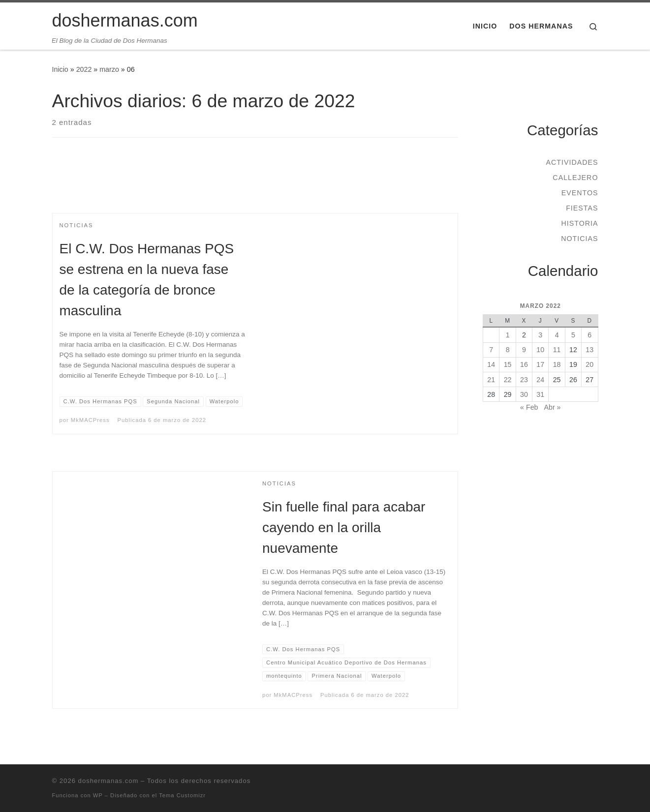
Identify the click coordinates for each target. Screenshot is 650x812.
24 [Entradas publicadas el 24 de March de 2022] (540, 380)
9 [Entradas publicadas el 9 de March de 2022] (524, 350)
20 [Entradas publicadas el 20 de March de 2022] (589, 364)
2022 (84, 69)
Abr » (552, 407)
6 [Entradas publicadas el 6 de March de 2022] (589, 335)
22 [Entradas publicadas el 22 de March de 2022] (508, 380)
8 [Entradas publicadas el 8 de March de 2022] (508, 350)
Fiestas (582, 208)
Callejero (575, 178)
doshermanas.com (108, 781)
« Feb (529, 407)
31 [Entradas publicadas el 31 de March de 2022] (540, 394)
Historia (579, 223)
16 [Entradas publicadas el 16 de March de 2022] (524, 364)
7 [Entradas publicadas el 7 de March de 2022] (491, 350)
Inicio (60, 69)
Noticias (579, 239)
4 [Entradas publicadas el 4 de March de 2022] (557, 335)
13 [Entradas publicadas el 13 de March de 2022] (589, 350)
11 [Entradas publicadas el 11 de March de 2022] (557, 350)
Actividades (572, 162)
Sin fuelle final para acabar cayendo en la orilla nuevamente (344, 527)
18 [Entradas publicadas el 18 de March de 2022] (557, 364)
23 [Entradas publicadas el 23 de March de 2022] (524, 380)
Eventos (580, 193)
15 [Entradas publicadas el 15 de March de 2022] (508, 364)
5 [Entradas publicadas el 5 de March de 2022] (573, 335)
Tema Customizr (182, 795)
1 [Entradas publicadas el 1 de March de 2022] (508, 335)
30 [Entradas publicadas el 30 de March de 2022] (524, 394)
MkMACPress (90, 420)
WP (98, 795)
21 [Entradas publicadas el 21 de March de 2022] (491, 380)
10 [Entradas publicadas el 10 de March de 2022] (540, 350)
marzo (109, 69)
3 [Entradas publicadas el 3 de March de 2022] (540, 335)
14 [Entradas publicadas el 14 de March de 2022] (491, 364)
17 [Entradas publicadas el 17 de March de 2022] (540, 364)
